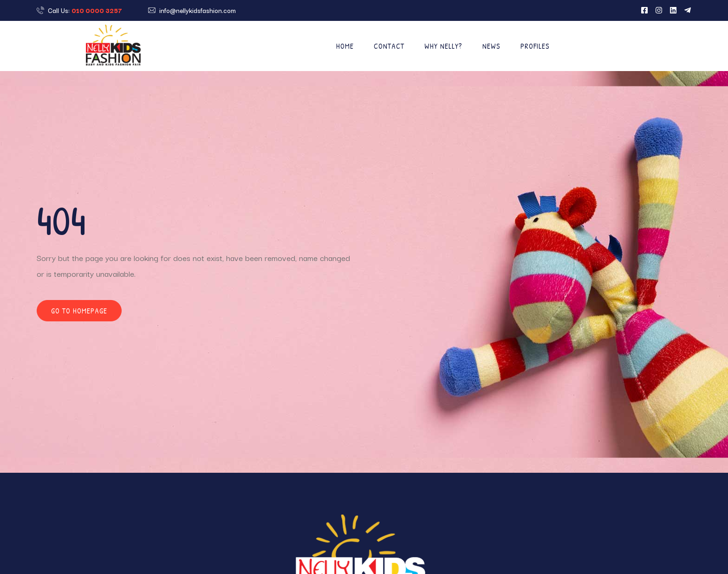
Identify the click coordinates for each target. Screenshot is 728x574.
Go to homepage (79, 311)
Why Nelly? (443, 46)
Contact (389, 46)
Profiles (535, 46)
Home (345, 46)
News (491, 46)
